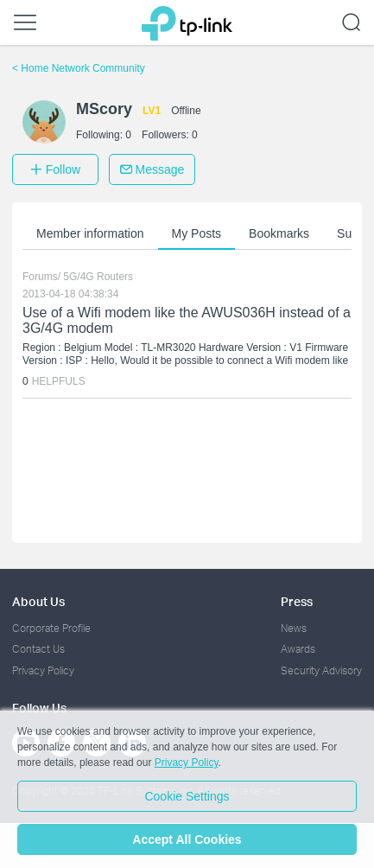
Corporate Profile (51, 628)
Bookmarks (279, 233)
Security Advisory (321, 670)
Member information (90, 233)
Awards (298, 649)
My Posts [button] (197, 233)
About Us (38, 601)
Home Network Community (79, 68)
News (294, 628)
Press (297, 601)
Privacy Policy (43, 670)
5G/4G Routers (98, 277)
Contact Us (38, 649)
